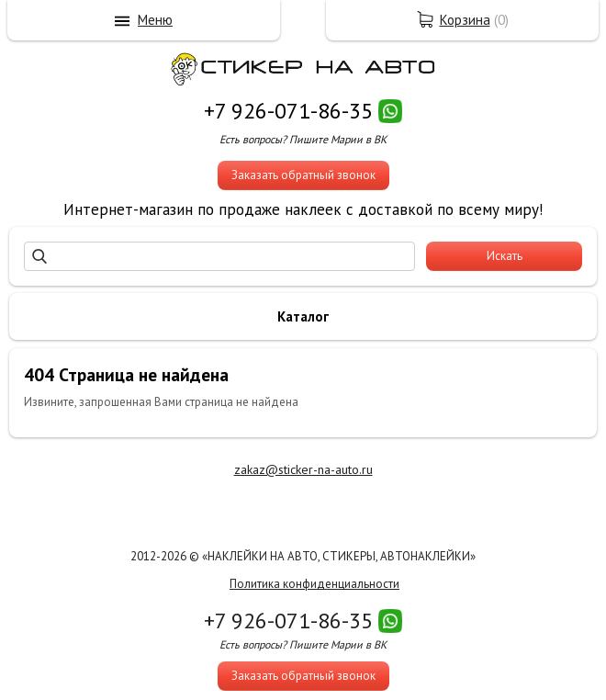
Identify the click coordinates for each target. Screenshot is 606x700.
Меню (155, 20)
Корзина (465, 20)
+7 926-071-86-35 (288, 111)
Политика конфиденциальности (314, 584)
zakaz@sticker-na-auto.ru (303, 469)
